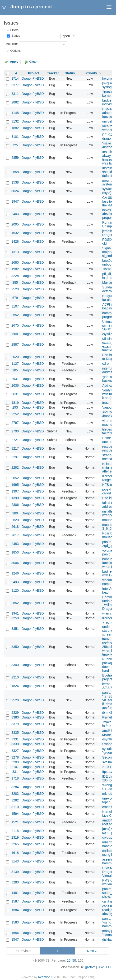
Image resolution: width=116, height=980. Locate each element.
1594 (15, 814)
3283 (15, 794)
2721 (15, 440)
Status (15, 36)
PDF (109, 967)
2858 (15, 172)
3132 (15, 121)
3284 (15, 787)
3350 (15, 647)
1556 (15, 933)
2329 (15, 713)
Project (34, 73)
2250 (15, 618)
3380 (15, 717)
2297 (15, 457)
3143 (15, 861)
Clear (33, 62)
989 (15, 513)
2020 (15, 357)
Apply (14, 62)
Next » (92, 951)
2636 (15, 385)
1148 (15, 113)
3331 (15, 739)
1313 (15, 252)
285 (15, 370)
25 (69, 960)
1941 (15, 613)
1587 (15, 901)
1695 (15, 485)
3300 (15, 665)
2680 (15, 262)
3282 (15, 800)
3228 (15, 276)
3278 (15, 757)
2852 (15, 603)
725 (15, 145)
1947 (15, 201)
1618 (15, 853)
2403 (15, 214)
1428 (15, 241)
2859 (15, 158)
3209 (15, 762)
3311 (15, 94)
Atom (92, 967)
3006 (15, 563)
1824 (15, 686)
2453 (15, 544)
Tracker (53, 73)
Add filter (12, 44)
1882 (15, 128)
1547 (15, 939)
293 (15, 407)
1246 (15, 573)
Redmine (44, 977)
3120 (15, 590)
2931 (15, 379)
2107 (15, 767)
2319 (15, 837)
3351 (15, 629)
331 (15, 772)
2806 (15, 505)
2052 (15, 478)
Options (15, 51)
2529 (15, 289)
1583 (15, 922)
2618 (15, 527)
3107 (15, 306)
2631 (15, 394)
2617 (15, 535)
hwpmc (107, 78)
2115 (15, 831)
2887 (15, 344)
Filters (14, 30)
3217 (15, 448)
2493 (15, 582)
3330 (15, 744)
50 (74, 960)
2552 (15, 315)
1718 (15, 778)
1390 (15, 498)
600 (15, 334)
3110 (15, 807)
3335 (15, 733)
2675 (15, 325)
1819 (15, 403)
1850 (15, 552)
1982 (15, 269)
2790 (15, 431)
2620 (15, 520)
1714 (15, 78)
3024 (15, 191)
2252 (15, 414)
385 (15, 282)
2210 (15, 677)
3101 (15, 137)
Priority (91, 73)
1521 (15, 822)
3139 (15, 872)
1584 (15, 910)
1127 (15, 364)
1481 (15, 893)
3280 (15, 882)
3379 (15, 724)
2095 (15, 224)
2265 (15, 844)
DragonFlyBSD (33, 78)
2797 (15, 423)
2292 (15, 467)
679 (15, 298)
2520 (15, 700)
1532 (15, 233)
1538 (15, 182)
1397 (15, 491)
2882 (15, 102)
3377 (15, 85)
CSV (101, 967)
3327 (15, 751)
